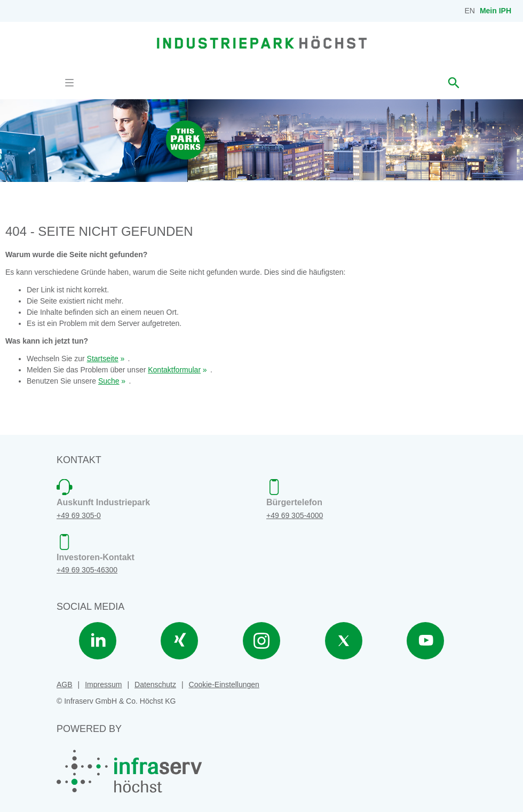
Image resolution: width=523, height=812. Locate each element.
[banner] (262, 42)
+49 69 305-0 (79, 515)
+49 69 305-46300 (87, 570)
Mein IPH (496, 11)
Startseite (103, 359)
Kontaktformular (174, 370)
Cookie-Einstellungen (224, 684)
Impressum (103, 684)
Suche (109, 381)
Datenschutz (155, 684)
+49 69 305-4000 (295, 515)
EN (470, 11)
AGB (65, 684)
